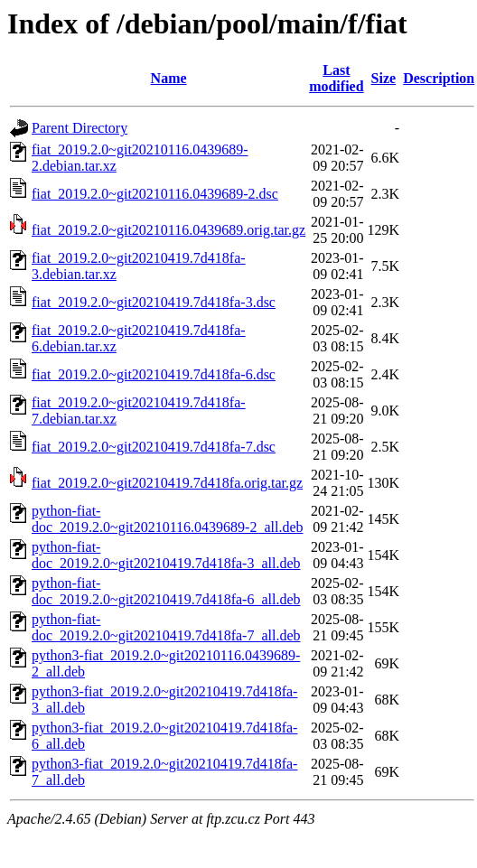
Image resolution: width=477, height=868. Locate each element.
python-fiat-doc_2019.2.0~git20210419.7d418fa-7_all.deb (166, 627)
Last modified (336, 78)
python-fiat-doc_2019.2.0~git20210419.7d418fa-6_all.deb (166, 591)
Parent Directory (79, 128)
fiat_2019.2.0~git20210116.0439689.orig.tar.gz (168, 230)
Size (384, 78)
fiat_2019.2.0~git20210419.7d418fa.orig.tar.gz (167, 483)
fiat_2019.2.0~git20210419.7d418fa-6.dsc (154, 374)
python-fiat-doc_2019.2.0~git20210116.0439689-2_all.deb (167, 519)
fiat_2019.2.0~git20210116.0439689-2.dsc (155, 194)
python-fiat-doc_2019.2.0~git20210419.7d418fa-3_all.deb (166, 555)
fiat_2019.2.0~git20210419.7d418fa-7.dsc (154, 447)
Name (169, 78)
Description (439, 78)
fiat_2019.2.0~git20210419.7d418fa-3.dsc (154, 302)
